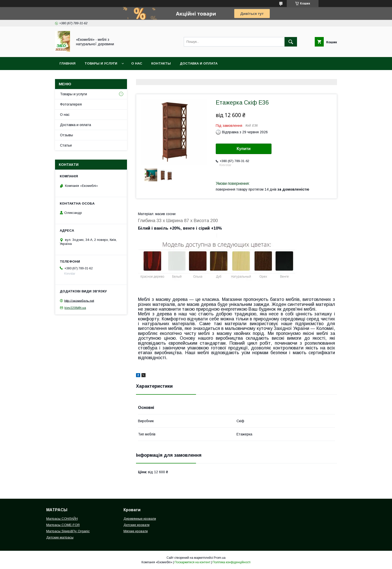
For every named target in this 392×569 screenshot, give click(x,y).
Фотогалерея (71, 104)
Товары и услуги (101, 63)
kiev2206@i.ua (75, 308)
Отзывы (66, 135)
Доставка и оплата (199, 63)
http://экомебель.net (79, 301)
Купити (244, 149)
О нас (137, 63)
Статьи (66, 145)
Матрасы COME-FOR (63, 525)
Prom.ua (220, 558)
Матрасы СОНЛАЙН (62, 519)
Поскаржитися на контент (192, 562)
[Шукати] (291, 42)
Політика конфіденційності (231, 562)
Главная (67, 63)
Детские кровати (136, 525)
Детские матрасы (60, 537)
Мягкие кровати (136, 531)
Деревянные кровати (140, 519)
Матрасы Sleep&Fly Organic (68, 531)
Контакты (161, 63)
